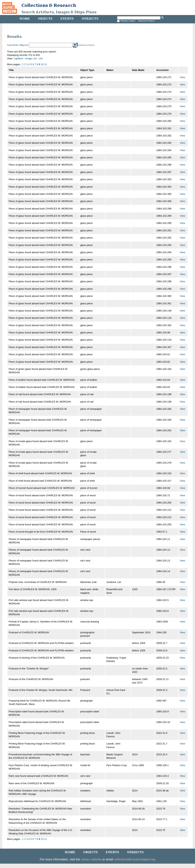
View (182, 77)
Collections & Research (49, 5)
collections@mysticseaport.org (135, 859)
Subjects (90, 19)
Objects (45, 19)
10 (42, 64)
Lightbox (18, 58)
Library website (91, 859)
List (41, 58)
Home (25, 19)
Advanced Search (147, 21)
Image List (31, 58)
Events (67, 19)
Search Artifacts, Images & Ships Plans (59, 12)
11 (46, 64)
